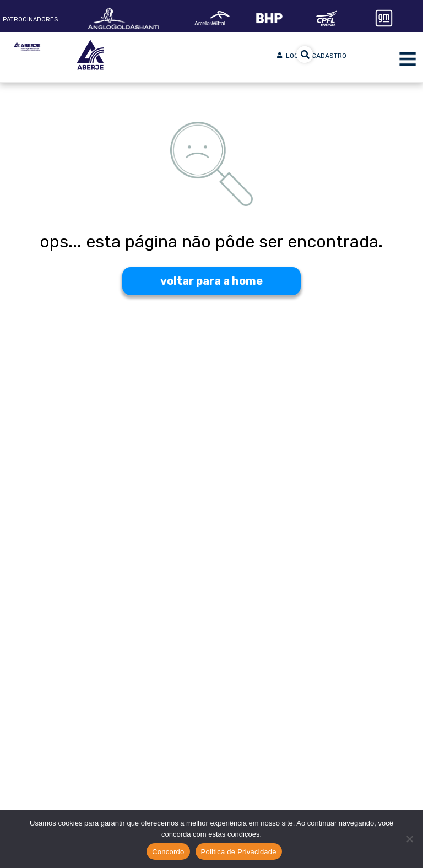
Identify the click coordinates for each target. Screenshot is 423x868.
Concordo (168, 852)
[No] (409, 839)
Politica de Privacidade (239, 852)
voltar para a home (211, 281)
